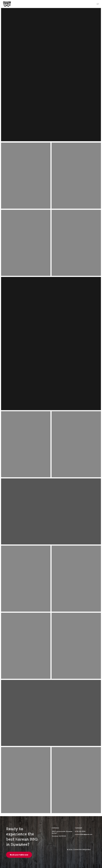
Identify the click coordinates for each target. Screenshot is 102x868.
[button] (98, 4)
